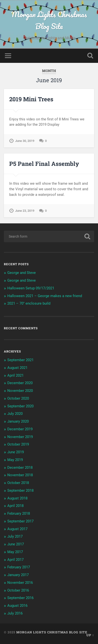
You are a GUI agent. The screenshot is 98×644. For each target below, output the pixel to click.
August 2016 (17, 606)
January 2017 (18, 575)
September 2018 (20, 490)
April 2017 (15, 560)
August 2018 (17, 498)
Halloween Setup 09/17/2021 (31, 288)
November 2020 (20, 391)
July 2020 (15, 414)
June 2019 (16, 452)
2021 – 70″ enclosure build (29, 303)
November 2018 (20, 475)
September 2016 (20, 598)
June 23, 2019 (25, 211)
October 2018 (18, 483)
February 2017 (19, 567)
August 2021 (17, 368)
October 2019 (18, 444)
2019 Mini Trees (31, 99)
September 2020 (20, 406)
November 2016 (20, 583)
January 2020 (18, 421)
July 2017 (15, 536)
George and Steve (22, 273)
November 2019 (20, 437)
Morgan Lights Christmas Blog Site (49, 20)
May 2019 (15, 460)
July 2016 (15, 613)
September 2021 (20, 360)
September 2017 (20, 521)
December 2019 (20, 429)
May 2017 (15, 552)
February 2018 (19, 513)
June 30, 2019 (25, 141)
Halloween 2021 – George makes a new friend (45, 296)
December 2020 (20, 383)
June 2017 (16, 544)
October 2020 (18, 398)
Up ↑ (90, 635)
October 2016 (18, 590)
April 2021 (15, 375)
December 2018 (20, 468)
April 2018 (15, 506)
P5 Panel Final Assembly (44, 164)
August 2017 (17, 529)
